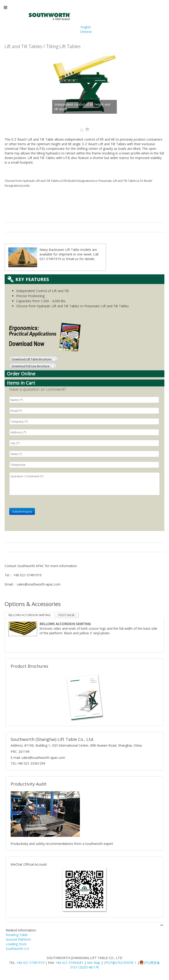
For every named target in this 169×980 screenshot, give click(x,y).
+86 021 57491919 (30, 963)
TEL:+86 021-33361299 (28, 763)
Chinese (86, 32)
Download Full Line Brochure (31, 366)
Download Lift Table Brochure (31, 359)
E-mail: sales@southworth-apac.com (38, 758)
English (86, 27)
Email (70, 259)
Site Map (94, 963)
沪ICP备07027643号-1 (120, 963)
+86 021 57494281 (69, 963)
